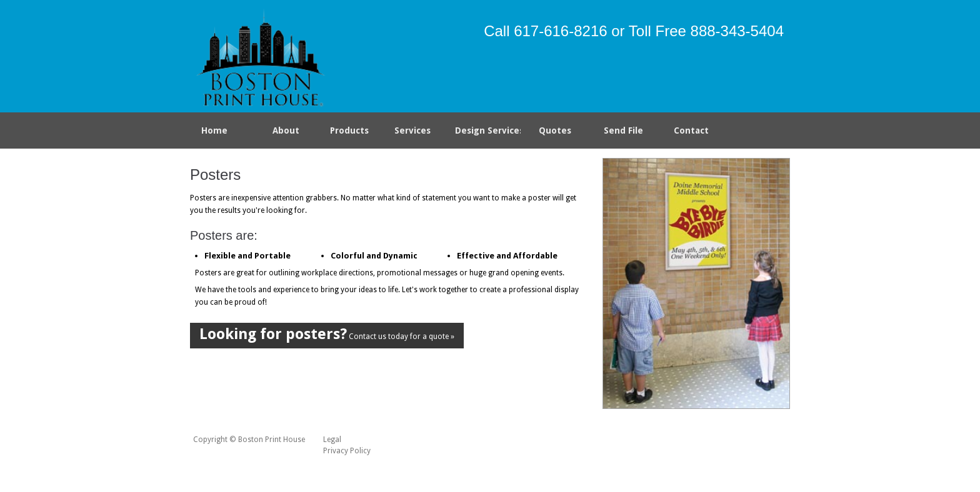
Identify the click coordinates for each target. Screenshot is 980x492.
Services (415, 133)
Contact (691, 130)
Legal (332, 440)
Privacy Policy (347, 451)
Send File (623, 130)
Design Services (488, 130)
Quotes (555, 130)
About (286, 130)
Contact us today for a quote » (327, 334)
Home (214, 130)
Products (347, 133)
